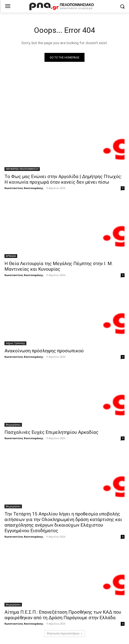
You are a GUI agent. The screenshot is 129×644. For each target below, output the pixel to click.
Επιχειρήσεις (13, 425)
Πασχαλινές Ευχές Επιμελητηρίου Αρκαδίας (51, 432)
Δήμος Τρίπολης (15, 343)
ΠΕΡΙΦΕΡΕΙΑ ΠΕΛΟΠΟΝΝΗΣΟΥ (22, 169)
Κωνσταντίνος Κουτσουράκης (24, 188)
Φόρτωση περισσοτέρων (65, 633)
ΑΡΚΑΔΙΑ (11, 256)
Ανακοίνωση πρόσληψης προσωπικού (44, 351)
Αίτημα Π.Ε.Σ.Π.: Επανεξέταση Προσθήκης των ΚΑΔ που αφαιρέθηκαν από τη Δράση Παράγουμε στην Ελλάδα (63, 615)
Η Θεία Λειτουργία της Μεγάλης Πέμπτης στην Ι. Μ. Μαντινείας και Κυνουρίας (59, 266)
